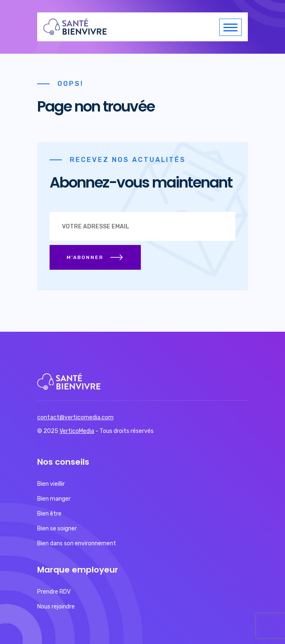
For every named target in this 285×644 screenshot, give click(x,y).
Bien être (49, 514)
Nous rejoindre (56, 607)
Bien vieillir (51, 484)
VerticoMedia (77, 431)
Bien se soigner (57, 529)
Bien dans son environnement (77, 543)
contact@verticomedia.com (75, 417)
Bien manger (54, 499)
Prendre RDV (54, 592)
